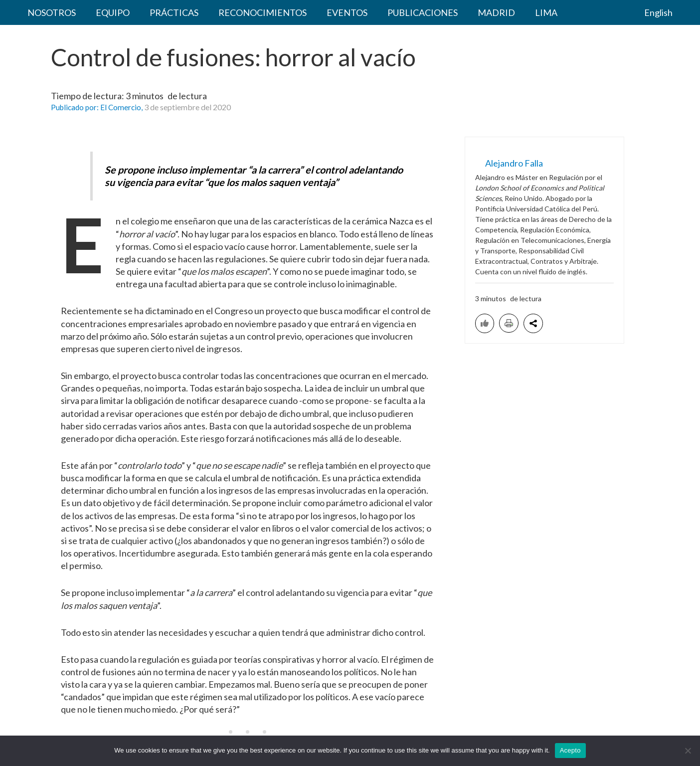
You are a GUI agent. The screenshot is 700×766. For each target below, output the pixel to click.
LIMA (471, 15)
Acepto (570, 750)
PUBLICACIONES (368, 15)
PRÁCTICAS (149, 15)
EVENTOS (302, 15)
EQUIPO (98, 15)
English (659, 15)
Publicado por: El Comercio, (98, 112)
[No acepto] (688, 751)
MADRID (432, 15)
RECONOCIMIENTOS (228, 15)
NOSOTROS (47, 15)
